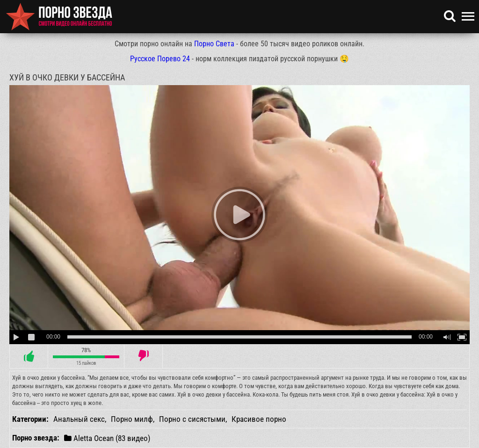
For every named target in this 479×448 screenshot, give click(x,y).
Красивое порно (259, 419)
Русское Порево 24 (160, 59)
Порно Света (214, 44)
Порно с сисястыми (192, 419)
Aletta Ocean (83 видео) (107, 438)
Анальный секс (79, 419)
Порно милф (132, 419)
